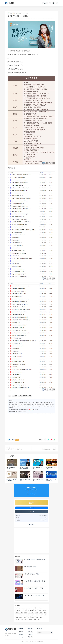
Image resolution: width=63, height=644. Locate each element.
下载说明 (30, 634)
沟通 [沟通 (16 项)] (45, 615)
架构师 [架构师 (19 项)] (41, 615)
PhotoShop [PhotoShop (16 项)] (18, 610)
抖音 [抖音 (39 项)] (17, 615)
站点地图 (21, 634)
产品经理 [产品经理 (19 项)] (40, 610)
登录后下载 (32, 511)
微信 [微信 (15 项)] (33, 613)
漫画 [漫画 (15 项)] (17, 617)
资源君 (10, 13)
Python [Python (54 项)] (32, 610)
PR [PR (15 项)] (25, 610)
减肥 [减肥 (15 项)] (22, 613)
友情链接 (21, 637)
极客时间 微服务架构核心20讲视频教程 (25, 468)
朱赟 (20, 396)
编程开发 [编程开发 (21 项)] (33, 617)
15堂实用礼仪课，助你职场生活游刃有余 (35, 581)
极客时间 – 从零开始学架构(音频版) (12, 480)
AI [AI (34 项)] (19, 608)
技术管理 (15, 396)
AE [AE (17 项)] (17, 608)
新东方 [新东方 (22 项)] (33, 615)
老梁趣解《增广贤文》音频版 (32, 574)
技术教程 (15, 13)
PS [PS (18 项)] (28, 610)
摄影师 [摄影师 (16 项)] (24, 615)
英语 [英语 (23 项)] (22, 619)
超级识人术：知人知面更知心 (25, 480)
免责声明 (30, 637)
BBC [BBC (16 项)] (27, 608)
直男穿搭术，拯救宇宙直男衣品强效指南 (35, 560)
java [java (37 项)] (34, 608)
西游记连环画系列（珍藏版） (50, 449)
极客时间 (25, 396)
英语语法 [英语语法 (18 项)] (31, 619)
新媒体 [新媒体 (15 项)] (37, 615)
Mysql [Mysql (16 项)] (37, 608)
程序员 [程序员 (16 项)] (25, 617)
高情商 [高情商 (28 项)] (39, 619)
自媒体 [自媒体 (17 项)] (41, 617)
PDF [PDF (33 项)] (41, 608)
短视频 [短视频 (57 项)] (21, 617)
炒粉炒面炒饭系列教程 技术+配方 (51, 468)
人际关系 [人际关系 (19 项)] (18, 613)
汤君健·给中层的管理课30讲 (11, 468)
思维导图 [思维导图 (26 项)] (41, 613)
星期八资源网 (12, 412)
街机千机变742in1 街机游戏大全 (14, 449)
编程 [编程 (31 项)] (29, 617)
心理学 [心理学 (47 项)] (36, 613)
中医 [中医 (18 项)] (35, 610)
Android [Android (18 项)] (23, 608)
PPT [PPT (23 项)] (22, 610)
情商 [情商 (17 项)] (45, 613)
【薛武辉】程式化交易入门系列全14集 (34, 595)
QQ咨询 (31, 524)
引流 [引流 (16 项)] (29, 613)
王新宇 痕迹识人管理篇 (38, 468)
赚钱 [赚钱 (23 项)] (35, 619)
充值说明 (30, 632)
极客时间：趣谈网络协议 (38, 480)
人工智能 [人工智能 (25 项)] (45, 610)
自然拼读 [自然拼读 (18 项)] (18, 619)
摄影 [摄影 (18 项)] (20, 615)
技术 (10, 396)
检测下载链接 (32, 508)
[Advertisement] (32, 426)
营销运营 (20, 13)
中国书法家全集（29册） (31, 567)
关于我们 (21, 632)
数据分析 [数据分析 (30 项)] (29, 615)
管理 (30, 396)
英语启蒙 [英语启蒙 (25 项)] (26, 619)
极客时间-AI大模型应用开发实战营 (51, 480)
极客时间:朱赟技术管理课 (21, 412)
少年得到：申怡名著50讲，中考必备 (34, 588)
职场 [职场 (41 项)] (37, 617)
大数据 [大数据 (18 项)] (26, 613)
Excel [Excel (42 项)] (30, 608)
